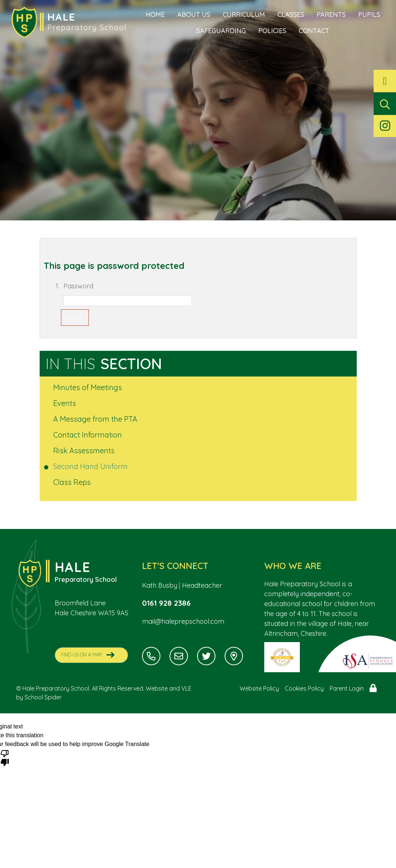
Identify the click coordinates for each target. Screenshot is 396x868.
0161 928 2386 (167, 603)
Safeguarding (221, 31)
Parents (331, 15)
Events (65, 403)
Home (155, 15)
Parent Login (347, 688)
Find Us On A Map (88, 655)
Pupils (369, 15)
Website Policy (259, 688)
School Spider (43, 697)
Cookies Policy (304, 688)
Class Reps (72, 482)
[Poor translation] (5, 757)
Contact (314, 31)
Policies (272, 31)
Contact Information (88, 435)
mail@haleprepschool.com (183, 622)
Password (78, 286)
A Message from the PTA (96, 419)
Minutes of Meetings (88, 387)
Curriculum (244, 15)
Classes (291, 15)
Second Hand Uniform (91, 466)
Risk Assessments (84, 451)
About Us (194, 15)
